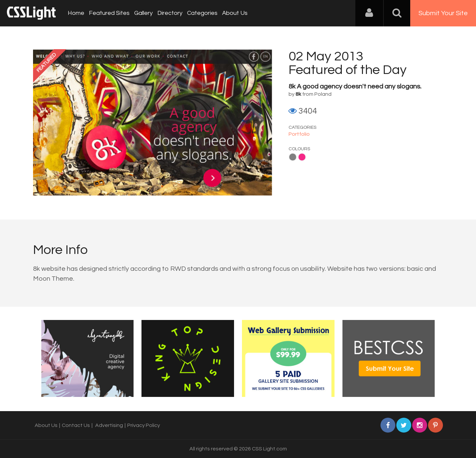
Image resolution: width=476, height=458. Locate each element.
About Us (235, 13)
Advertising (109, 425)
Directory (170, 13)
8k (298, 94)
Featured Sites (109, 13)
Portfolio (299, 134)
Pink (302, 157)
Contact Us (76, 425)
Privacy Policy (144, 425)
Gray (293, 157)
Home (76, 13)
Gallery (143, 13)
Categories (202, 13)
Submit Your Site (443, 13)
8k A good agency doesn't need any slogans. (355, 87)
